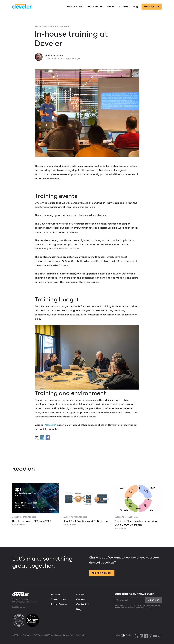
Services (56, 594)
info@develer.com (19, 607)
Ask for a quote (102, 573)
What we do (95, 6)
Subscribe (153, 600)
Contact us (83, 604)
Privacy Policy (69, 635)
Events (110, 6)
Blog (135, 6)
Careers (124, 6)
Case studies (58, 599)
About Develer (75, 6)
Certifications (57, 635)
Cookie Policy (81, 635)
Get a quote (152, 6)
